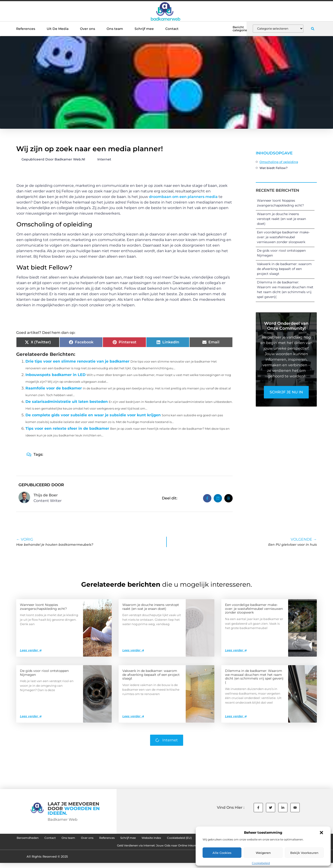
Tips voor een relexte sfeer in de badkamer (67, 428)
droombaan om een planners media (183, 197)
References (26, 29)
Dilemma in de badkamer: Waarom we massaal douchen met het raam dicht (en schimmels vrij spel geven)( (254, 676)
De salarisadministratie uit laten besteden (67, 402)
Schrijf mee (144, 29)
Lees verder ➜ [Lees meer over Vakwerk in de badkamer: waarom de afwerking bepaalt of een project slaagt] (133, 716)
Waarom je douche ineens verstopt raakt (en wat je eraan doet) (281, 219)
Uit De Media (58, 29)
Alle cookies (222, 853)
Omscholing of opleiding (279, 162)
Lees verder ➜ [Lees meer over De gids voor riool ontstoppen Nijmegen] (31, 716)
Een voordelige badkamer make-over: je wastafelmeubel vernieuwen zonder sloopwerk (283, 237)
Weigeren (263, 853)
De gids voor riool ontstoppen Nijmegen (44, 672)
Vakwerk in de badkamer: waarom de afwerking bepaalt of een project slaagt (284, 269)
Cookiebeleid (261, 863)
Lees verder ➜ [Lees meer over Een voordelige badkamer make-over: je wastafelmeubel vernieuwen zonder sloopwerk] (236, 650)
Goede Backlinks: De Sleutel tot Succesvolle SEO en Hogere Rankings (101, 849)
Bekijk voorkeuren (304, 853)
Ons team (115, 29)
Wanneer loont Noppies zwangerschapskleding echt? (43, 606)
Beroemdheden (50, 839)
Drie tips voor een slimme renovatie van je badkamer (77, 361)
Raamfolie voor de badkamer (54, 388)
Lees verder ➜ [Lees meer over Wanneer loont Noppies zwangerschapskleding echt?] (31, 650)
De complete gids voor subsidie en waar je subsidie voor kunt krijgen (93, 415)
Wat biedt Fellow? (273, 168)
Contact (172, 29)
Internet (104, 159)
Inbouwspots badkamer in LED (55, 375)
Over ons (88, 29)
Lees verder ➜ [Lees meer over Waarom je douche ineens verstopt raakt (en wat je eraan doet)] (133, 650)
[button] (321, 833)
